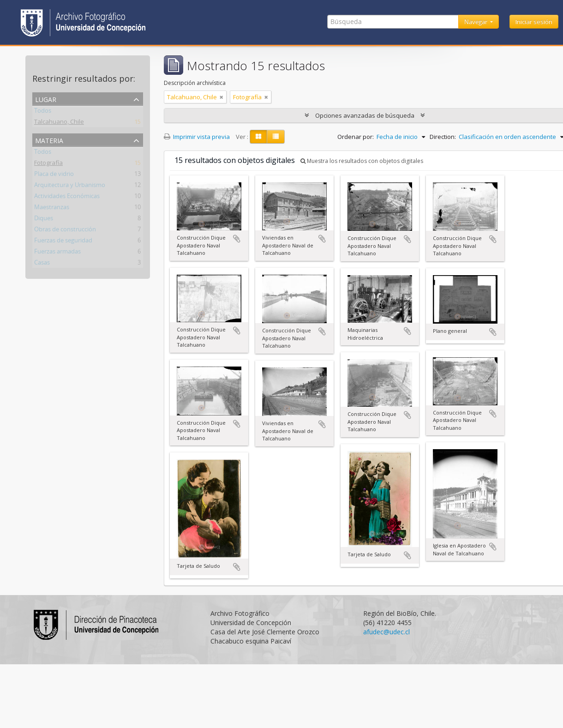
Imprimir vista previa (197, 137)
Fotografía (48, 164)
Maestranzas (52, 209)
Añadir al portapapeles (237, 239)
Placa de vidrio (54, 175)
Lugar (46, 99)
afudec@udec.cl (386, 632)
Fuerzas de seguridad (63, 242)
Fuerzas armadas (57, 253)
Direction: (443, 137)
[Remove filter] (222, 97)
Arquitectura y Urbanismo (70, 187)
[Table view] (276, 137)
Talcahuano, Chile (59, 123)
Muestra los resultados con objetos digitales (362, 161)
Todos (43, 112)
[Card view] (258, 137)
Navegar (476, 22)
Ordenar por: (356, 137)
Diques (44, 220)
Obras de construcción (65, 231)
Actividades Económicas (67, 198)
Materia (49, 140)
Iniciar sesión (534, 22)
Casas (42, 264)
